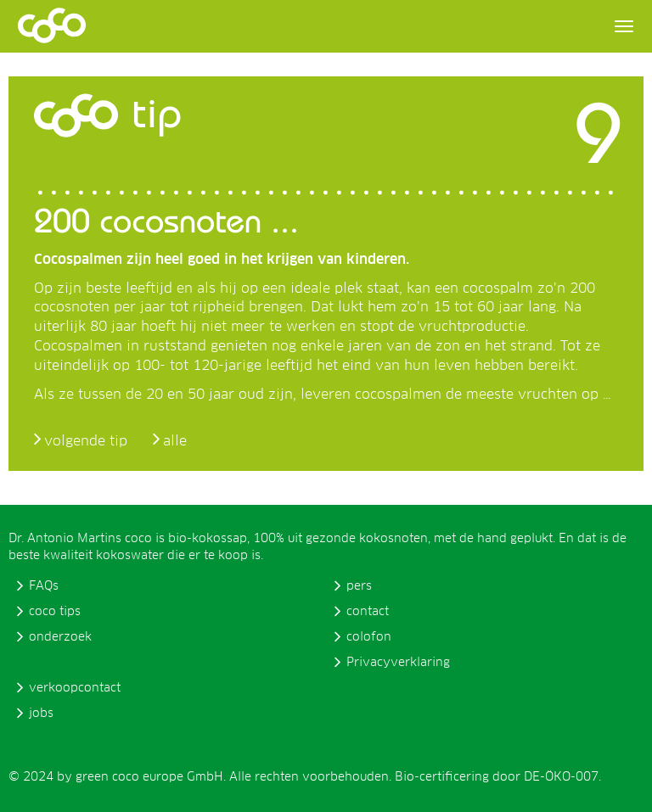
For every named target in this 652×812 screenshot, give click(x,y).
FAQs (44, 586)
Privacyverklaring (398, 663)
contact (368, 612)
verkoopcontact (75, 688)
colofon (369, 637)
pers (359, 586)
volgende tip (86, 441)
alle (175, 441)
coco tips (55, 612)
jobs (41, 714)
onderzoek (60, 637)
